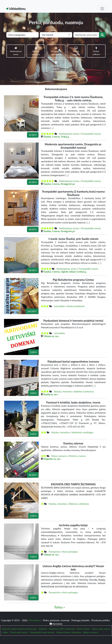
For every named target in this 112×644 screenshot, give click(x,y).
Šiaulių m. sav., (51, 394)
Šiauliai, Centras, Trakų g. (56, 137)
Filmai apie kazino (19, 632)
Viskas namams (59, 456)
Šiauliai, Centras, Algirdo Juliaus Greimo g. (65, 272)
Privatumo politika (101, 620)
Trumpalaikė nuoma (91, 134)
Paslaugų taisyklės (81, 620)
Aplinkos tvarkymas (84, 391)
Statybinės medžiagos (82, 432)
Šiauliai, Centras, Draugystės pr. (59, 184)
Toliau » (59, 607)
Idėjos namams (91, 632)
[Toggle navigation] (102, 9)
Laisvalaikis (59, 306)
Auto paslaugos (70, 552)
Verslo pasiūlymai (76, 306)
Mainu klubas (83, 629)
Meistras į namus (77, 456)
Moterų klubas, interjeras (69, 632)
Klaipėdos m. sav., (52, 459)
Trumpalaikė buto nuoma (42, 632)
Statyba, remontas (63, 391)
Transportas (54, 552)
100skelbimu (16, 9)
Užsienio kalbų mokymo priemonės (19, 629)
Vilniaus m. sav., (51, 336)
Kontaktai (56, 624)
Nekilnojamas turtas (69, 134)
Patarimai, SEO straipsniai (62, 629)
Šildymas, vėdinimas (79, 504)
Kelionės (43, 629)
